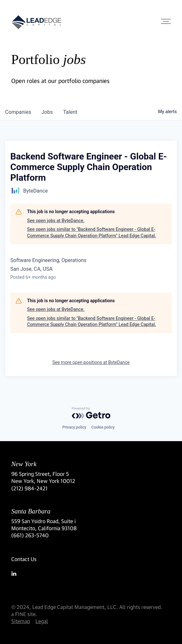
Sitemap (21, 621)
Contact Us (24, 559)
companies (18, 112)
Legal (42, 621)
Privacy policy (74, 427)
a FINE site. (24, 614)
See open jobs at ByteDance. (56, 221)
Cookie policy (103, 427)
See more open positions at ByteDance (91, 362)
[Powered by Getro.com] (91, 413)
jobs (47, 112)
